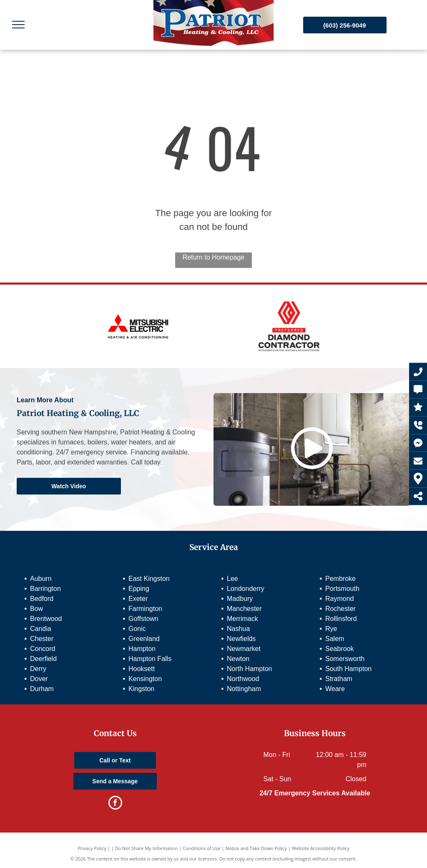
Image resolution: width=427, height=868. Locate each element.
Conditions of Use (202, 848)
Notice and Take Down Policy (256, 848)
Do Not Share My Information (147, 848)
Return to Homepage (214, 257)
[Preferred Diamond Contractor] (289, 326)
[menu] (18, 25)
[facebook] (115, 804)
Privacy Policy (92, 848)
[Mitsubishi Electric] (138, 326)
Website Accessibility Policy (321, 848)
